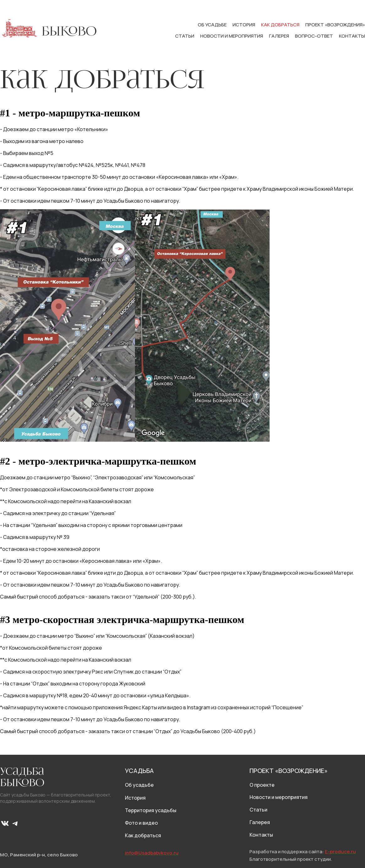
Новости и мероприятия (232, 36)
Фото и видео (141, 823)
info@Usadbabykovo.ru (152, 853)
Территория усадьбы (151, 810)
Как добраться (281, 25)
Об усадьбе (213, 25)
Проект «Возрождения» (335, 25)
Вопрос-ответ (314, 36)
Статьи (185, 36)
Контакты (352, 36)
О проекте (262, 785)
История (244, 25)
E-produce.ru (340, 852)
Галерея (279, 36)
